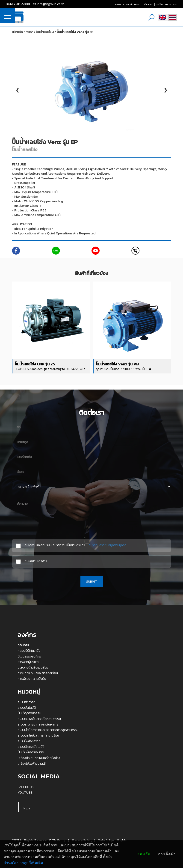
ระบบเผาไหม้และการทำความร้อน (38, 735)
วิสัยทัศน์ (23, 645)
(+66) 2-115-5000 (18, 4)
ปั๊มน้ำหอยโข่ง (65, 32)
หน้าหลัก (17, 32)
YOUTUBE (25, 792)
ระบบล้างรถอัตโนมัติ (31, 747)
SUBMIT (92, 581)
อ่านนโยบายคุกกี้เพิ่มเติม (23, 863)
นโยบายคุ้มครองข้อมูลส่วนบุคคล (106, 545)
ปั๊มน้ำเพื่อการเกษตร (31, 752)
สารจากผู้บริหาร (28, 662)
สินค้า (29, 32)
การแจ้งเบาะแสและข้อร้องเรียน (38, 673)
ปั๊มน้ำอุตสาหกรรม (30, 713)
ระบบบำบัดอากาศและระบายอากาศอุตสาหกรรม (48, 730)
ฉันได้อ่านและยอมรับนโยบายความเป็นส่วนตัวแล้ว (76, 545)
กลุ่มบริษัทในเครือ (29, 651)
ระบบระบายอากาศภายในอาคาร (38, 724)
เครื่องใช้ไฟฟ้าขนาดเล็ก (33, 763)
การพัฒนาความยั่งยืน (32, 679)
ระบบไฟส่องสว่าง (29, 741)
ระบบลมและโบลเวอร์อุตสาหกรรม (39, 719)
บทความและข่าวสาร (127, 4)
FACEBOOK (26, 787)
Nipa (27, 808)
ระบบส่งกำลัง (27, 702)
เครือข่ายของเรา (167, 4)
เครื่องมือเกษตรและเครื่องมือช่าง (39, 758)
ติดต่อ (148, 4)
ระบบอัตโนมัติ (27, 708)
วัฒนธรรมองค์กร (29, 656)
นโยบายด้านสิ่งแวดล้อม (33, 667)
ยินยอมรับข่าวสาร (36, 561)
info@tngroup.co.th (50, 4)
